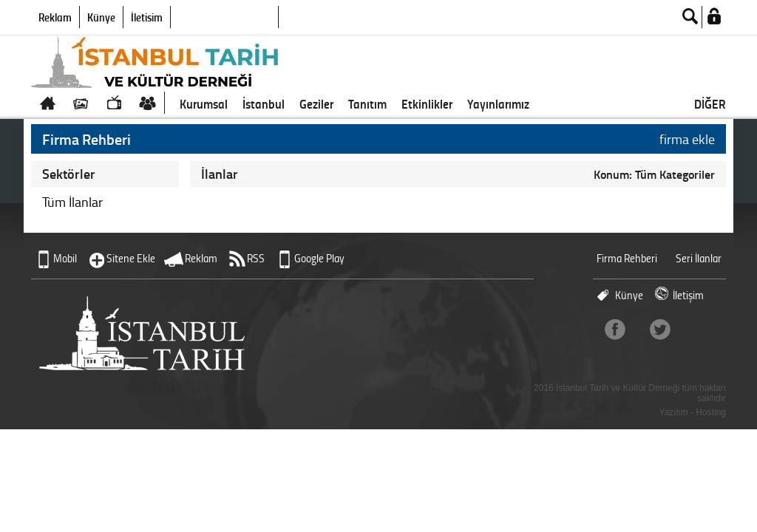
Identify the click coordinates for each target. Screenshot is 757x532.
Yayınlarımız (498, 103)
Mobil (65, 258)
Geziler (316, 103)
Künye (101, 17)
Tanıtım (367, 103)
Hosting (711, 412)
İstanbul (264, 103)
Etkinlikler (427, 103)
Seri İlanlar (699, 258)
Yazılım (674, 412)
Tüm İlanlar (72, 202)
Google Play (319, 258)
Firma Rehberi (627, 258)
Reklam (55, 17)
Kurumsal (204, 103)
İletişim (147, 17)
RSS (256, 258)
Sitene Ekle (131, 258)
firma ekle (687, 139)
